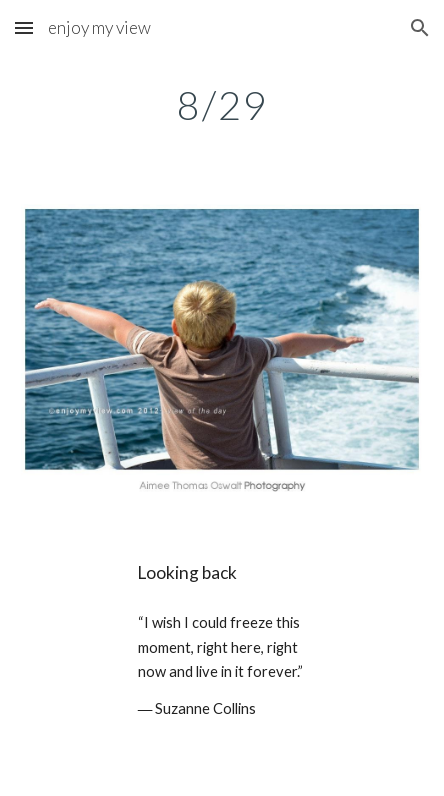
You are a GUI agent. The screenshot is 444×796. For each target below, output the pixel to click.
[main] (221, 105)
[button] (24, 27)
